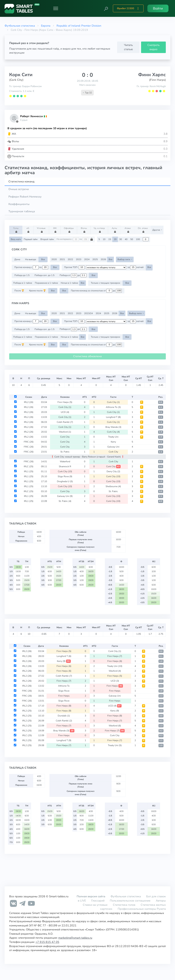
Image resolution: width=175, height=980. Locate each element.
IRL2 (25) (27, 706)
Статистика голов (124, 905)
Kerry (113, 442)
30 (121, 239)
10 (104, 239)
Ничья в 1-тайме (69, 283)
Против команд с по (31, 267)
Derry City (113, 471)
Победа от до (73, 275)
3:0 (161, 491)
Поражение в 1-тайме (46, 283)
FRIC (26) (29, 442)
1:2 (161, 486)
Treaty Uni (113, 437)
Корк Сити (21, 75)
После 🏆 (19, 291)
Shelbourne (113, 486)
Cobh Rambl (65, 422)
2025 (95, 259)
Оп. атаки (143, 230)
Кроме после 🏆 (37, 291)
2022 (70, 259)
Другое (157, 230)
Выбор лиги (124, 259)
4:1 (161, 407)
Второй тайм (47, 239)
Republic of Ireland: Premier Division (79, 26)
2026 (103, 259)
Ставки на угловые (95, 905)
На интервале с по (75, 239)
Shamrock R (65, 466)
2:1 (161, 417)
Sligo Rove (65, 476)
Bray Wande (113, 427)
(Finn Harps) (157, 80)
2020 (54, 259)
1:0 (161, 427)
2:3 (161, 696)
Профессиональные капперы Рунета (142, 909)
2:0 (161, 467)
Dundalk (64, 716)
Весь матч (16, 239)
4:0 (161, 501)
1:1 (161, 422)
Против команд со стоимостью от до (96, 291)
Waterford (65, 461)
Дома (17, 259)
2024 (87, 259)
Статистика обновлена (87, 356)
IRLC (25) (29, 466)
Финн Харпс (152, 75)
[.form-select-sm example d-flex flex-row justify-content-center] (106, 267)
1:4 (161, 432)
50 (132, 239)
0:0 (161, 402)
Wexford (65, 432)
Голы (16, 230)
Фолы (84, 230)
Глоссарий (98, 901)
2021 (62, 259)
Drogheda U (65, 481)
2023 (79, 259)
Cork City (113, 402)
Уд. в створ (99, 230)
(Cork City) (16, 80)
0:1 (161, 412)
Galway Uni (113, 447)
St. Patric (65, 452)
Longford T (113, 417)
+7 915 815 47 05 (47, 942)
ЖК (55, 230)
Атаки (128, 230)
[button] (106, 8)
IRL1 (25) (29, 471)
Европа (46, 26)
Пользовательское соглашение (130, 901)
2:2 (161, 666)
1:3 (161, 726)
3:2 (161, 731)
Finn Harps (65, 402)
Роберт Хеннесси (31, 116)
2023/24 (88, 313)
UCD (65, 412)
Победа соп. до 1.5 (44, 275)
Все (43, 259)
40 (126, 239)
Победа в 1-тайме (23, 283)
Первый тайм (31, 239)
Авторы (161, 901)
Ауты (115, 230)
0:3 (161, 735)
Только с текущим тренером (106, 283)
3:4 (161, 706)
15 (110, 239)
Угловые (41, 230)
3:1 (161, 447)
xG (28, 230)
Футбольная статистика (20, 26)
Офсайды (69, 230)
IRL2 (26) (29, 402)
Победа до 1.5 (22, 275)
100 (138, 239)
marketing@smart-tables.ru (75, 938)
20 (115, 239)
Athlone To (113, 407)
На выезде (31, 259)
